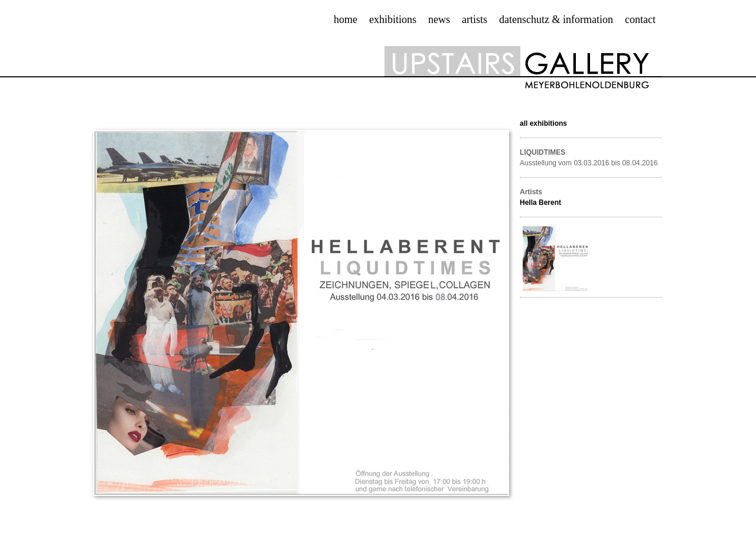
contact (640, 19)
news (439, 19)
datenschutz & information (556, 19)
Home (346, 19)
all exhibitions (543, 123)
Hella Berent (540, 203)
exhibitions (393, 19)
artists (475, 19)
